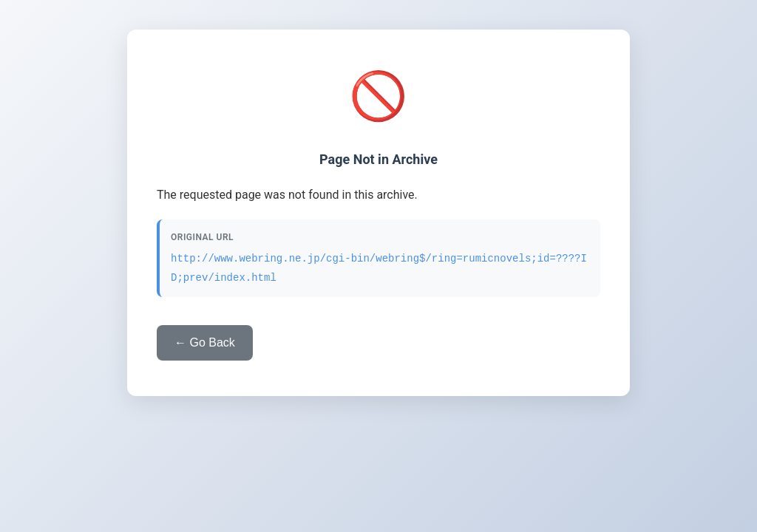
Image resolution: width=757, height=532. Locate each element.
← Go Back (205, 342)
